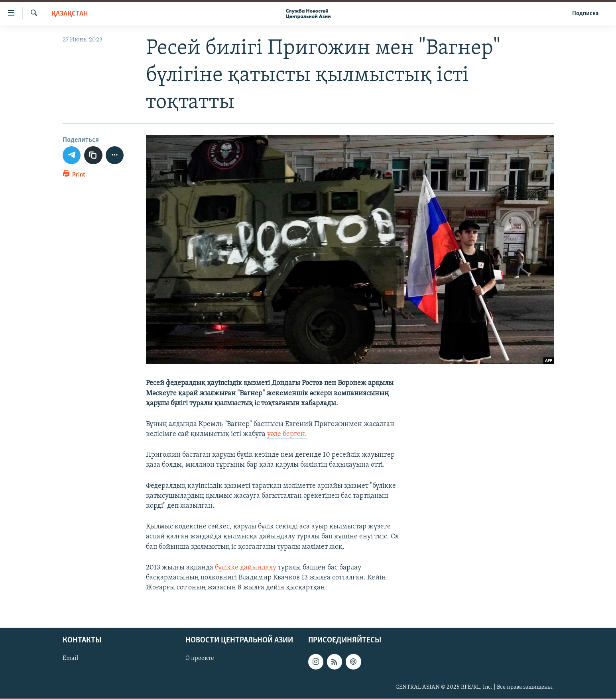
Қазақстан (70, 14)
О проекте (200, 659)
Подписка (585, 14)
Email (70, 659)
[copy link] (93, 155)
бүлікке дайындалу (246, 568)
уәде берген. (287, 434)
